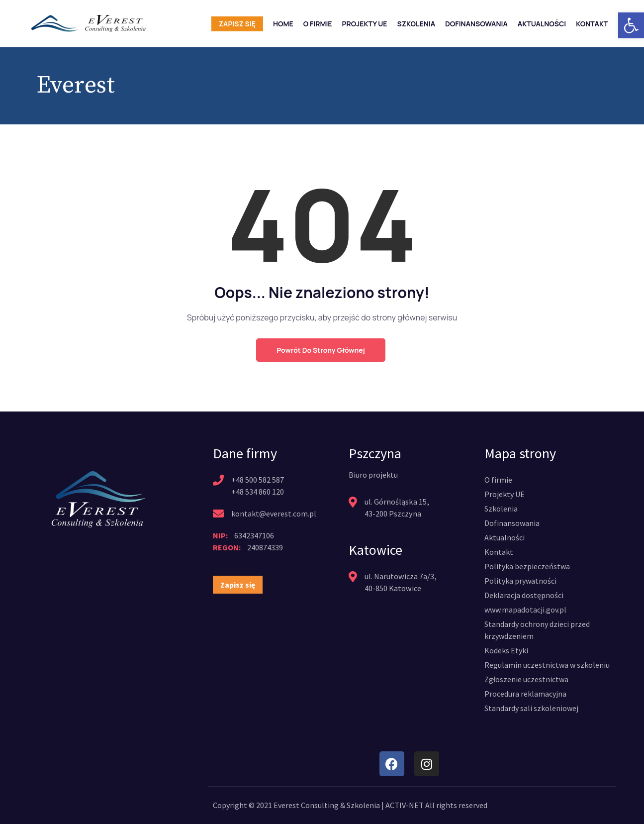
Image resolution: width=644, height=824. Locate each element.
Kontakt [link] (592, 24)
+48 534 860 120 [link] (258, 492)
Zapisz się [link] (237, 24)
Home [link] (283, 24)
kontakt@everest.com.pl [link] (274, 514)
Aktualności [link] (542, 24)
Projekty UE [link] (365, 24)
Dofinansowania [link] (476, 24)
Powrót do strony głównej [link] (321, 350)
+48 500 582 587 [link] (258, 480)
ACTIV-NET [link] (405, 805)
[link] (631, 25)
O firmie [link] (318, 24)
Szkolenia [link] (416, 24)
